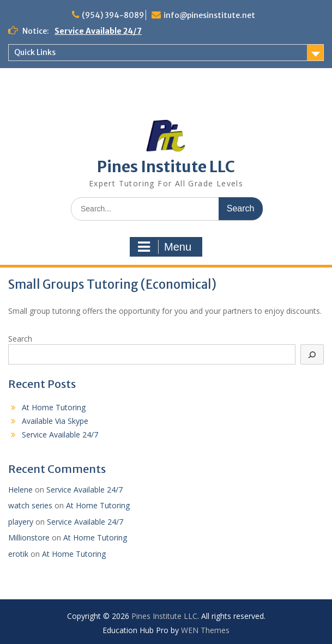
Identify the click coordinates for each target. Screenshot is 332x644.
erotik (18, 554)
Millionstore (29, 537)
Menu (165, 247)
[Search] (312, 354)
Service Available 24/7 (98, 31)
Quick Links (35, 52)
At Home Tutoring (54, 407)
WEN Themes (205, 630)
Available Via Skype (55, 421)
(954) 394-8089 (113, 15)
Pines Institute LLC (166, 167)
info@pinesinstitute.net (209, 15)
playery (21, 522)
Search (20, 339)
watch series (30, 505)
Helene (20, 490)
